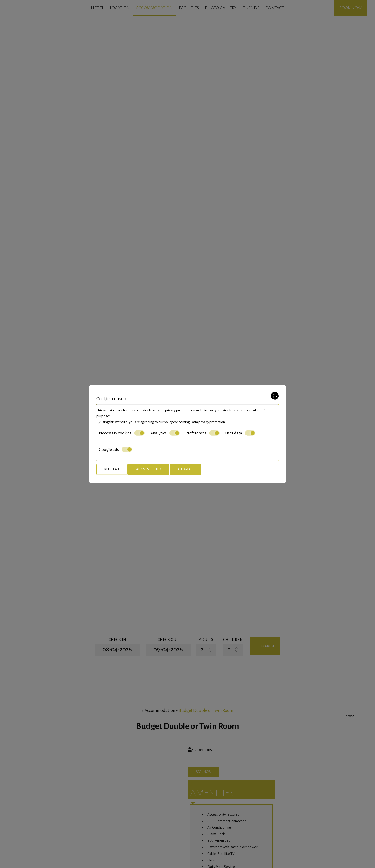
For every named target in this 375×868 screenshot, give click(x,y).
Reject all (112, 469)
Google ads (115, 450)
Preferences (202, 433)
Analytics (165, 433)
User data (240, 433)
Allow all (185, 469)
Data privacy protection (208, 422)
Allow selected (149, 469)
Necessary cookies (122, 433)
